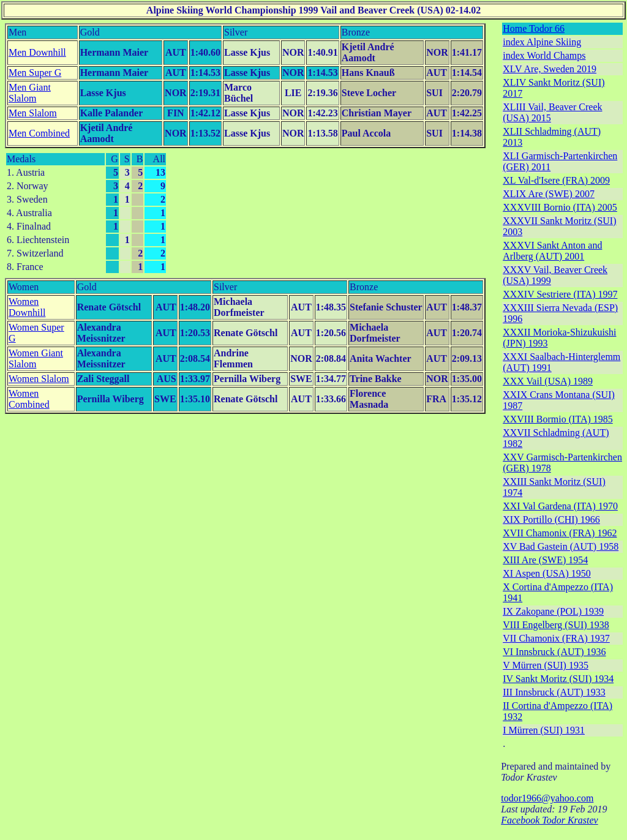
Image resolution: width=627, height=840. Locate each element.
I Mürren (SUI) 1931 (544, 730)
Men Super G (35, 73)
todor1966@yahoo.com (547, 798)
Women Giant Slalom (36, 358)
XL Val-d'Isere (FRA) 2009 (556, 180)
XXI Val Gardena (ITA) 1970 (560, 506)
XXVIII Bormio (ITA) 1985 (558, 419)
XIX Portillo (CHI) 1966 (551, 519)
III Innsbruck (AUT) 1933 (554, 692)
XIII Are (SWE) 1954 (545, 560)
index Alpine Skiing (542, 42)
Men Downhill (37, 52)
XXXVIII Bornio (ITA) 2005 (560, 207)
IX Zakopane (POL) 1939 (553, 611)
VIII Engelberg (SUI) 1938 (556, 625)
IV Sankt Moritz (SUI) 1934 (558, 679)
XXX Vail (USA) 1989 (548, 381)
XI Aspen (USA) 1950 (547, 573)
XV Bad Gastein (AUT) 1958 (561, 546)
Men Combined (39, 133)
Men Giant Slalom (30, 93)
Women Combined (29, 399)
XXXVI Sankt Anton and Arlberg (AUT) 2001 (552, 251)
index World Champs (544, 55)
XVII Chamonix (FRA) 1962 (560, 533)
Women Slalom (39, 379)
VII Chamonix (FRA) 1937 (556, 638)
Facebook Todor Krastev (550, 820)
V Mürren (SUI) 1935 (546, 665)
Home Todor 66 (534, 28)
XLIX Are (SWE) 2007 (549, 194)
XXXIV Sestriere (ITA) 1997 (560, 294)
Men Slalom (33, 113)
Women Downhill (27, 307)
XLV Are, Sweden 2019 (550, 69)
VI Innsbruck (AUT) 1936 (554, 652)
